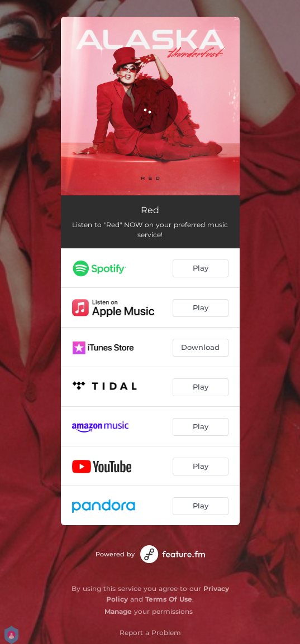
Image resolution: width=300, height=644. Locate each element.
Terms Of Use (169, 599)
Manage (118, 611)
